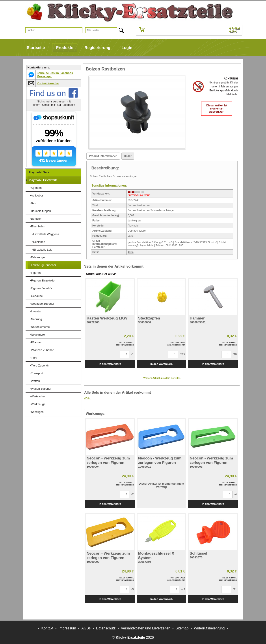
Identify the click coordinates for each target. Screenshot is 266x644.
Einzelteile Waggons (46, 234)
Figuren (36, 273)
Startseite (36, 48)
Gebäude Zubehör (43, 304)
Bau (34, 203)
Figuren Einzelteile (43, 280)
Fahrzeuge (38, 257)
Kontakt (47, 628)
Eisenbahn (38, 226)
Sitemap (182, 628)
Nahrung (37, 319)
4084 (131, 252)
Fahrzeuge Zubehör (44, 265)
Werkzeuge (38, 404)
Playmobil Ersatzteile (43, 180)
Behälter (36, 219)
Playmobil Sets (39, 172)
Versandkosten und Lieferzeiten (146, 628)
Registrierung (98, 48)
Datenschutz (106, 628)
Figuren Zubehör (42, 288)
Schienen (39, 242)
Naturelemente (40, 327)
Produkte (65, 48)
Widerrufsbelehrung (209, 628)
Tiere (34, 358)
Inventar (36, 311)
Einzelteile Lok (43, 250)
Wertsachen (39, 396)
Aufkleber (37, 195)
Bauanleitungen (41, 211)
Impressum (67, 628)
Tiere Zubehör (40, 365)
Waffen (35, 381)
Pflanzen (37, 342)
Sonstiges (37, 412)
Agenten (36, 188)
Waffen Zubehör (41, 389)
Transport (37, 373)
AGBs (86, 628)
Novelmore (38, 335)
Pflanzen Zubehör (42, 350)
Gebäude (37, 296)
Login (127, 48)
